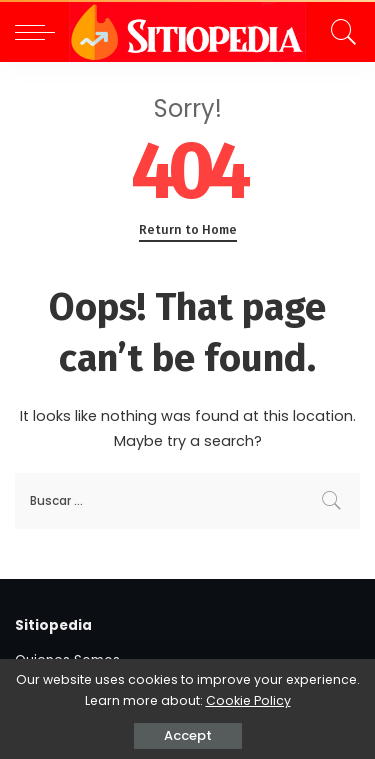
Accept (188, 735)
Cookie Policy (248, 700)
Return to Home (188, 229)
